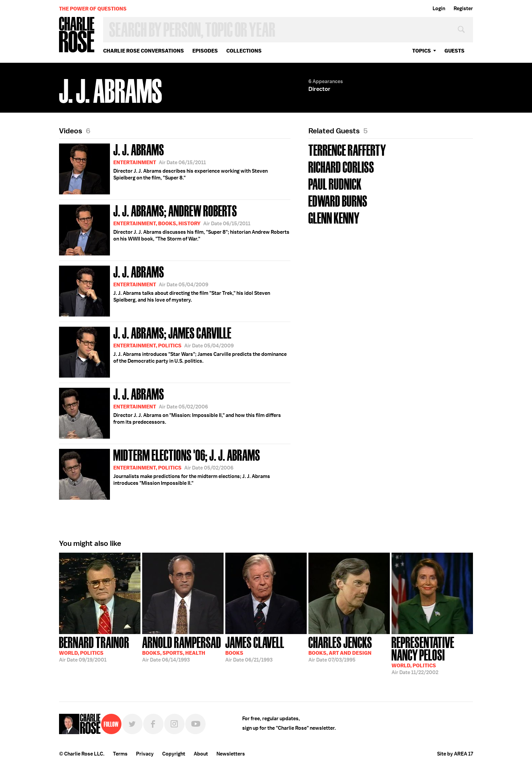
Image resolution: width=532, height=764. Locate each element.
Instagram (174, 724)
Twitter (132, 724)
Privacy (145, 754)
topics (422, 51)
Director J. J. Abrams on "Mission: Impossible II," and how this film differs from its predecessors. (170, 412)
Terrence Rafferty (347, 149)
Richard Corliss (341, 166)
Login (439, 8)
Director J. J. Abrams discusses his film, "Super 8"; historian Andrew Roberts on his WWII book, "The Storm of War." (174, 229)
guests (454, 51)
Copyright (174, 754)
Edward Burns (338, 200)
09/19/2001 (94, 649)
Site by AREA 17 (455, 754)
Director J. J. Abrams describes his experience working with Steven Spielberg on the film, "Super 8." (163, 168)
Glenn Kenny (334, 217)
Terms (120, 754)
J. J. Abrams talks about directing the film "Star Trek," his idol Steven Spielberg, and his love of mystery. (165, 290)
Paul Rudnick (335, 183)
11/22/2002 (432, 655)
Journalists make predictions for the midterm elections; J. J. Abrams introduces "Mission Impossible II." (165, 473)
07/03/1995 (340, 649)
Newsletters (231, 754)
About (201, 754)
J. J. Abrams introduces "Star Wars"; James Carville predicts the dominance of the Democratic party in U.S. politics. (173, 351)
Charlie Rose (77, 35)
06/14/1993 (182, 649)
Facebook (153, 724)
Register (463, 8)
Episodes (205, 51)
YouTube (195, 724)
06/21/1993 (255, 649)
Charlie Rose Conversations (144, 51)
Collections (244, 51)
